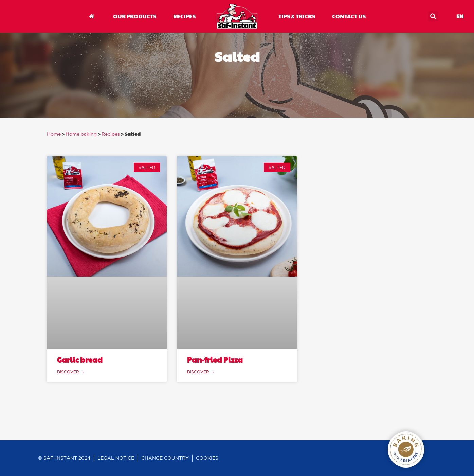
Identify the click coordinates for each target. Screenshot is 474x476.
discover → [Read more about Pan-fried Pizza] (201, 372)
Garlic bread (80, 360)
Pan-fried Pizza (215, 360)
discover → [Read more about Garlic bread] (71, 372)
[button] (433, 16)
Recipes (111, 134)
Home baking (81, 134)
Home (54, 134)
